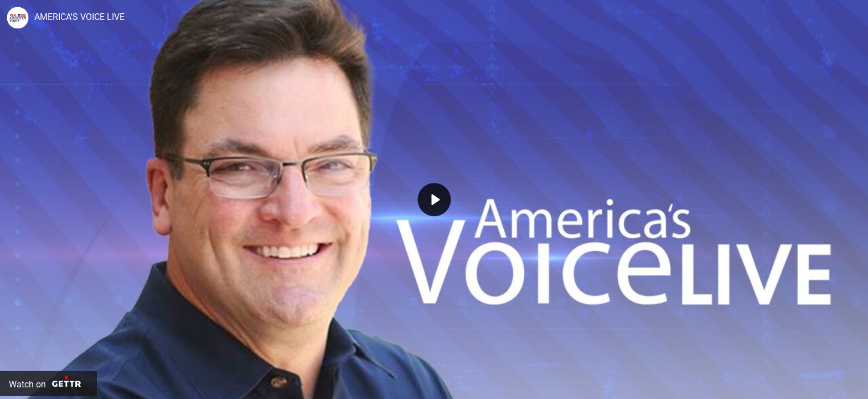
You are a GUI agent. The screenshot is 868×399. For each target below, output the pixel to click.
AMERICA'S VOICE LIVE (79, 17)
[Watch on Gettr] (48, 383)
